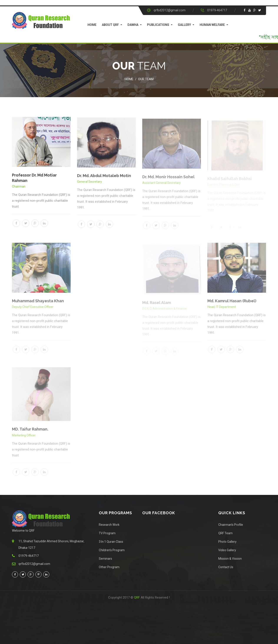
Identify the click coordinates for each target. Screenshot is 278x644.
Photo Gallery (227, 542)
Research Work (109, 525)
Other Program (109, 567)
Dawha (133, 25)
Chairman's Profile (231, 525)
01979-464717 (217, 10)
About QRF (110, 25)
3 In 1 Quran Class (111, 542)
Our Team (146, 79)
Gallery (184, 25)
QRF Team (225, 533)
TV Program (107, 533)
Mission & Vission (230, 559)
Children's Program (112, 550)
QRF (137, 597)
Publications (158, 25)
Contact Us (226, 567)
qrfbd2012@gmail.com (170, 10)
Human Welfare (212, 25)
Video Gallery (227, 550)
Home (92, 25)
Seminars (105, 559)
